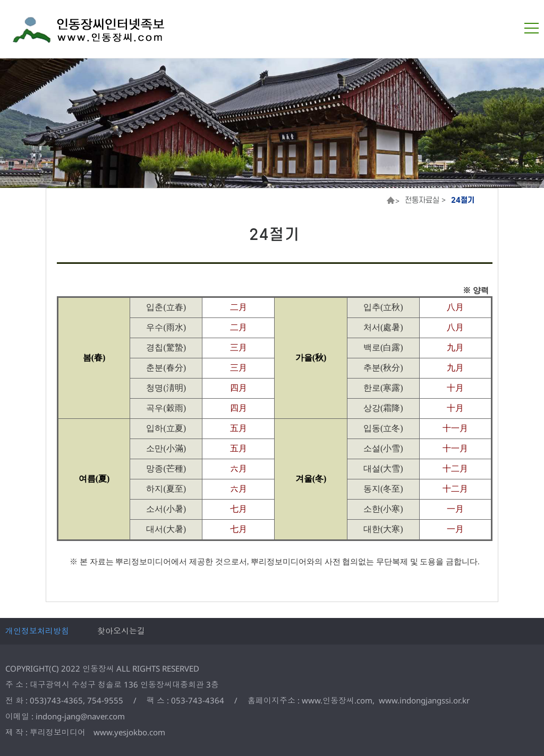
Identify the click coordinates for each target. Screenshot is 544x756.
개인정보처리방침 (37, 631)
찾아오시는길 (121, 631)
